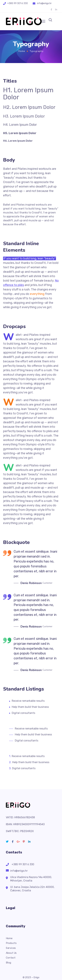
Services (11, 948)
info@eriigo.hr (44, 3)
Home (22, 51)
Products (11, 943)
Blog (8, 963)
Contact (11, 958)
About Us (11, 953)
